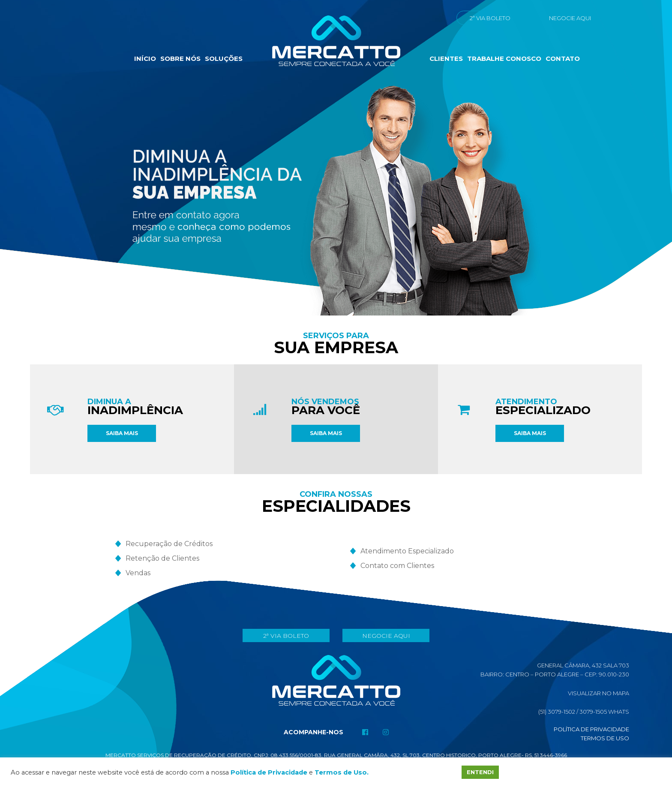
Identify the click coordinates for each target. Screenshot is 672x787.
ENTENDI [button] (480, 772)
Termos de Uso (605, 738)
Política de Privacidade (591, 729)
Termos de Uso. (342, 772)
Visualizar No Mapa (598, 693)
